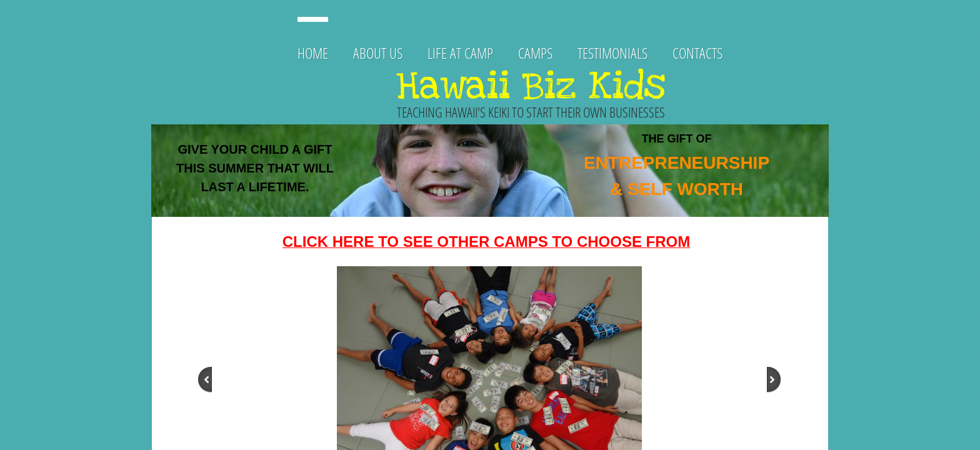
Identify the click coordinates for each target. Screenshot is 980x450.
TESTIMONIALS (612, 53)
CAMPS (535, 53)
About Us (378, 53)
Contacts (697, 53)
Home (313, 53)
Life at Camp (460, 53)
